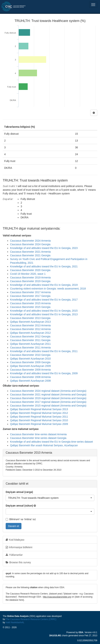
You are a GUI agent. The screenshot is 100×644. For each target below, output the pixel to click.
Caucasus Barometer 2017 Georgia (30, 296)
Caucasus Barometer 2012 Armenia (30, 329)
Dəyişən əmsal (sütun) (19, 506)
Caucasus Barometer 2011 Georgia (30, 340)
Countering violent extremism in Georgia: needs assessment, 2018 (48, 289)
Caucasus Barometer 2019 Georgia (30, 281)
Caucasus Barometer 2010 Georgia (30, 355)
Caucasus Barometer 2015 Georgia (30, 307)
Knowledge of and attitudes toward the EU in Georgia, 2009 (44, 373)
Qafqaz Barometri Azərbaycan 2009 (30, 366)
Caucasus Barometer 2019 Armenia (30, 278)
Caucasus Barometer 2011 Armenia (30, 348)
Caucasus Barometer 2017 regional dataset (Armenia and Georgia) (48, 402)
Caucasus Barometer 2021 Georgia (30, 255)
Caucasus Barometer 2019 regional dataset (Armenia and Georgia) (48, 398)
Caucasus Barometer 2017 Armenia (30, 292)
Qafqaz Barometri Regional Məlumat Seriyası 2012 (39, 413)
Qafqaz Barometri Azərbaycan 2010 (30, 359)
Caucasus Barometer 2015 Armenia (30, 303)
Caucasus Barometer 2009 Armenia (30, 370)
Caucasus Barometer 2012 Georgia (30, 336)
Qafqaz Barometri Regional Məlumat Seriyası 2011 (39, 417)
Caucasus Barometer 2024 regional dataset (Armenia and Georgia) (48, 391)
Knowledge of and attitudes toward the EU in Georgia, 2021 (44, 266)
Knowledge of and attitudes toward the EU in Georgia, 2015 (44, 311)
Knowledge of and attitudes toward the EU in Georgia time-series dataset (51, 442)
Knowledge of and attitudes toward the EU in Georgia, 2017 (44, 300)
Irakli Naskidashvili (15, 622)
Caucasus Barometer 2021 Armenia (30, 252)
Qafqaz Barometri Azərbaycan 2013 (30, 322)
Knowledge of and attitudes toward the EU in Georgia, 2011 (44, 351)
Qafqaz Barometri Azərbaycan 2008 (30, 381)
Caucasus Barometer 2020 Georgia (30, 270)
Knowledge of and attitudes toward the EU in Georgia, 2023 (44, 248)
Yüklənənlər (14, 555)
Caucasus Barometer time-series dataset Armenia (38, 434)
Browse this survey (18, 562)
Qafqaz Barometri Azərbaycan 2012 (30, 333)
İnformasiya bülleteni (19, 547)
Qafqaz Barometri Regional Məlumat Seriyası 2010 (39, 420)
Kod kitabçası (15, 540)
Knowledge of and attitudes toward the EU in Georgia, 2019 (44, 285)
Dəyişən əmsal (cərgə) (19, 492)
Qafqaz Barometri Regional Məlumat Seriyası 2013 (39, 409)
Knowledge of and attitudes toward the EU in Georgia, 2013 (44, 314)
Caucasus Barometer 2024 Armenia (30, 241)
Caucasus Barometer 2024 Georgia (30, 244)
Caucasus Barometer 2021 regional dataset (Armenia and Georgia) (48, 395)
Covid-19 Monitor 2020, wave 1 (28, 274)
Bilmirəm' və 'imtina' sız (21, 519)
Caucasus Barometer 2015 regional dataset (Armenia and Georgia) (48, 406)
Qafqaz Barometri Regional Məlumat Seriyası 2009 (39, 424)
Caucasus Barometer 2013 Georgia (30, 318)
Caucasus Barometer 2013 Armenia (30, 325)
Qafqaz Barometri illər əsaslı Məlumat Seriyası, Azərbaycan (44, 445)
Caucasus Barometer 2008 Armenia (30, 377)
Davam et (14, 526)
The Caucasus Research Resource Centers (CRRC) (31, 619)
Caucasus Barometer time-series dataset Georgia (38, 438)
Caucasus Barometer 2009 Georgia (30, 362)
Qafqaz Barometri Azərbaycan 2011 (30, 344)
